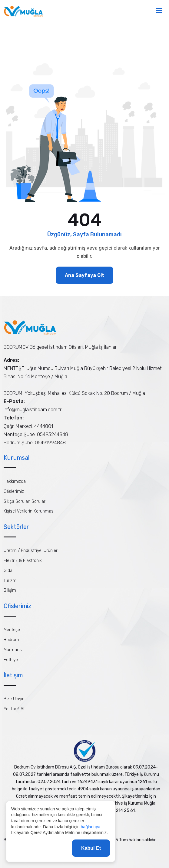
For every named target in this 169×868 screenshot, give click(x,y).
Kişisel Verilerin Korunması (29, 511)
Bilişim (10, 590)
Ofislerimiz (14, 491)
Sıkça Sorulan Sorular (25, 501)
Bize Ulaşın (14, 699)
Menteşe (12, 630)
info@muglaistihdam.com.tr (33, 410)
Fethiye (11, 660)
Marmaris (13, 650)
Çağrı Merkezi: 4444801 (28, 426)
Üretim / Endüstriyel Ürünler (31, 551)
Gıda (8, 571)
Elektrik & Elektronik (23, 561)
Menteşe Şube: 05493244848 (36, 434)
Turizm (10, 581)
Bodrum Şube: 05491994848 (35, 443)
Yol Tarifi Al (14, 709)
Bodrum (11, 640)
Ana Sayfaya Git (85, 275)
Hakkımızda (15, 481)
